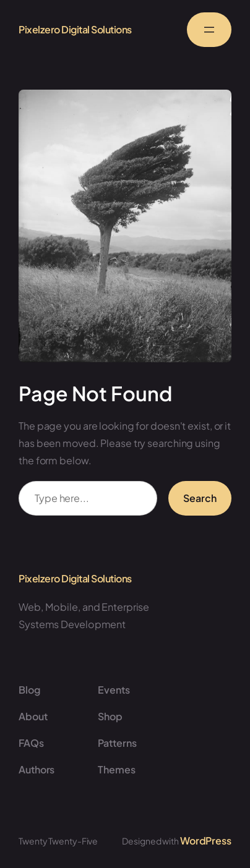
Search (200, 498)
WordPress (206, 840)
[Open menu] (209, 30)
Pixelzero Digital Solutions (75, 29)
